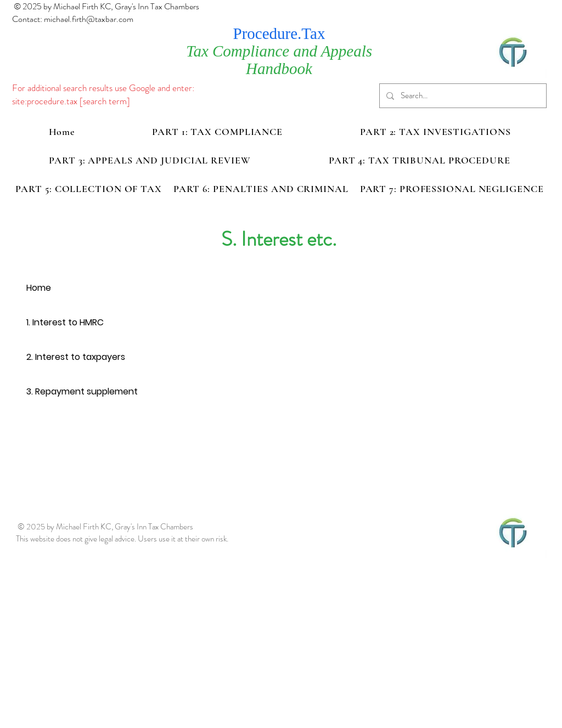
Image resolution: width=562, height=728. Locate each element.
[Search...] (462, 96)
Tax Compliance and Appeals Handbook (279, 60)
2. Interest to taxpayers (76, 357)
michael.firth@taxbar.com (89, 19)
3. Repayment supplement (82, 391)
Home (39, 288)
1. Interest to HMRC (65, 322)
